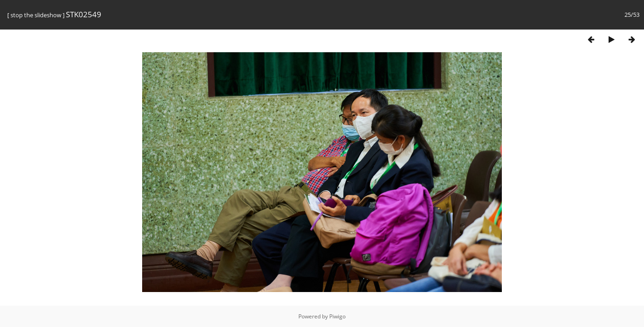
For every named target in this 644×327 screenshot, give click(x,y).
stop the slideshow (36, 15)
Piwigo (337, 316)
